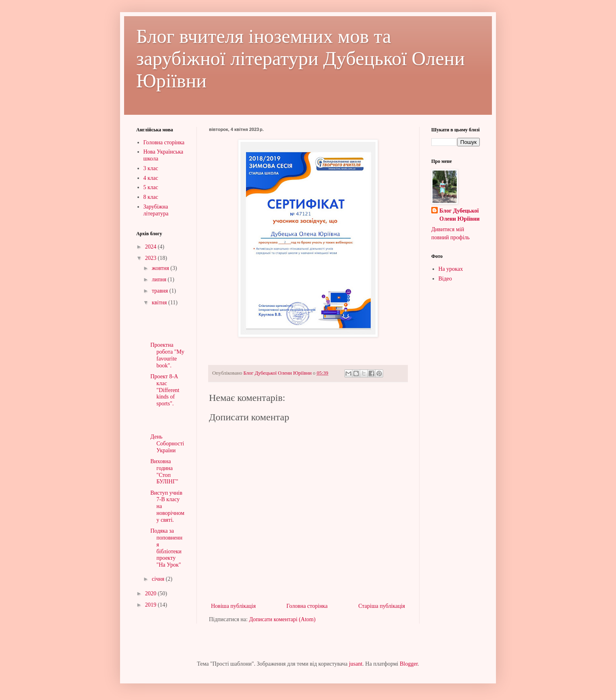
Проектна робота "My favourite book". (167, 355)
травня (160, 291)
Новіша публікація (233, 606)
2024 (152, 247)
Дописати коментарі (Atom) (282, 619)
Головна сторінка (307, 606)
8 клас (151, 197)
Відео (445, 279)
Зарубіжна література (156, 210)
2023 (152, 258)
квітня (160, 303)
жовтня (161, 268)
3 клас (151, 168)
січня (159, 579)
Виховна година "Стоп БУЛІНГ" (164, 471)
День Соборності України (167, 444)
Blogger (409, 664)
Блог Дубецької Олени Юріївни (460, 215)
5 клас (151, 187)
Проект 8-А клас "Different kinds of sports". (165, 390)
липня (159, 279)
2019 (152, 605)
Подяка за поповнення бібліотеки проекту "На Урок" (166, 548)
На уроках (451, 269)
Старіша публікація (382, 606)
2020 (152, 594)
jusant (355, 664)
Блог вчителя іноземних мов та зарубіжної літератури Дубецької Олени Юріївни (301, 58)
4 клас (151, 178)
